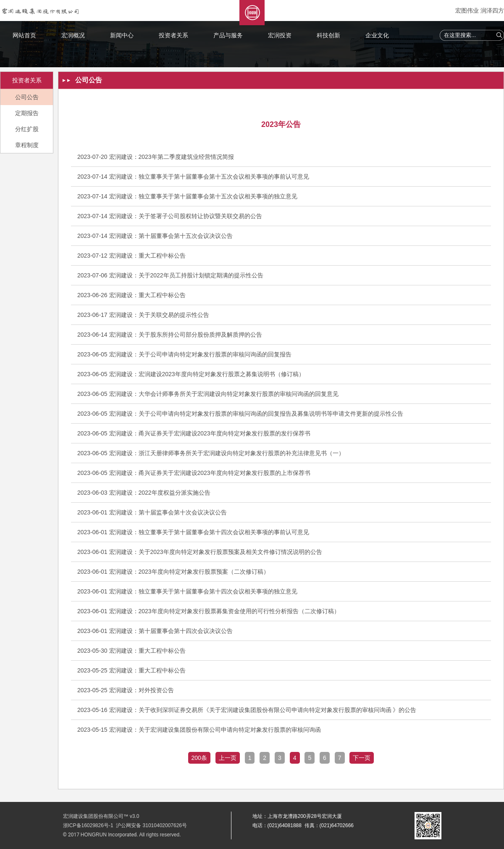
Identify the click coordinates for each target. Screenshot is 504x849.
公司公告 (27, 97)
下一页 (362, 758)
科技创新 (328, 35)
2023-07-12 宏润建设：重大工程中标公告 (131, 256)
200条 (199, 758)
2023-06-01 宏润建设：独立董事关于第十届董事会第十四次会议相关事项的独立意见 (187, 591)
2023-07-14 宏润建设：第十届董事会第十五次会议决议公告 (155, 236)
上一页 (228, 758)
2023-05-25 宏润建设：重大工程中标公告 (131, 670)
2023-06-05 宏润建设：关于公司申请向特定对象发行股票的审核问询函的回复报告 (184, 354)
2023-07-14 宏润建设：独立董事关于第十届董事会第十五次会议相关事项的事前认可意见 (193, 177)
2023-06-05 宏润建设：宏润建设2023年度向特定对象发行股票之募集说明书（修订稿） (191, 374)
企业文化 (377, 35)
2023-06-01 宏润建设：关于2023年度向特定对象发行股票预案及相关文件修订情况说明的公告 (200, 552)
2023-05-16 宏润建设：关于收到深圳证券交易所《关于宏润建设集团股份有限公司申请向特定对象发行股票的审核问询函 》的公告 (247, 710)
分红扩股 (27, 129)
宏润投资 (280, 35)
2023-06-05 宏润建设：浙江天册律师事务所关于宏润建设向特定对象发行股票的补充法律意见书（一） (211, 453)
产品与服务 (228, 35)
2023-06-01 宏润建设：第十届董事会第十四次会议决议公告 (155, 631)
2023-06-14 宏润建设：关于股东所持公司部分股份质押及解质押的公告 (170, 335)
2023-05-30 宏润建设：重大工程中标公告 (131, 651)
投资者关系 (173, 35)
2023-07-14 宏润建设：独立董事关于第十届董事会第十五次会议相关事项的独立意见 (187, 196)
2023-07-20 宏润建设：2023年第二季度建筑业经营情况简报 (156, 157)
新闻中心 (122, 35)
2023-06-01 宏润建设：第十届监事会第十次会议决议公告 (152, 512)
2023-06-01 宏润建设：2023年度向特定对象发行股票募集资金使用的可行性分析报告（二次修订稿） (209, 611)
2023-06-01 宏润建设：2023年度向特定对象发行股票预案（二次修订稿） (173, 572)
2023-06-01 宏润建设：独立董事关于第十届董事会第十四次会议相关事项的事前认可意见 (193, 532)
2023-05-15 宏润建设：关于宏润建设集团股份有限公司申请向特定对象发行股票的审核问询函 (199, 730)
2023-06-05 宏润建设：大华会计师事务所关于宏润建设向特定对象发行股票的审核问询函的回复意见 (208, 394)
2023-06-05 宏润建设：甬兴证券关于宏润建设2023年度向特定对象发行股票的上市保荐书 (194, 473)
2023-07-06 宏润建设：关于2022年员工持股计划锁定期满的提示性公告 (170, 275)
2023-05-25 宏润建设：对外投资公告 (126, 690)
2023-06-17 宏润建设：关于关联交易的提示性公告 (143, 315)
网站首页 (24, 35)
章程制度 (27, 145)
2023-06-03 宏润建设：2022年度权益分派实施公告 (144, 493)
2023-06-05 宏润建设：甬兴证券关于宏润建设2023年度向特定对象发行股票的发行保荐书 (194, 433)
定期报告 (27, 113)
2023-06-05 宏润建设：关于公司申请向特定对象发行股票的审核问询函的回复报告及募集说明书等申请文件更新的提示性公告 (240, 414)
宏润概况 (73, 35)
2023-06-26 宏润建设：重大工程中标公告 (131, 295)
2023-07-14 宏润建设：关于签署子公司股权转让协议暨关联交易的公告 (170, 216)
